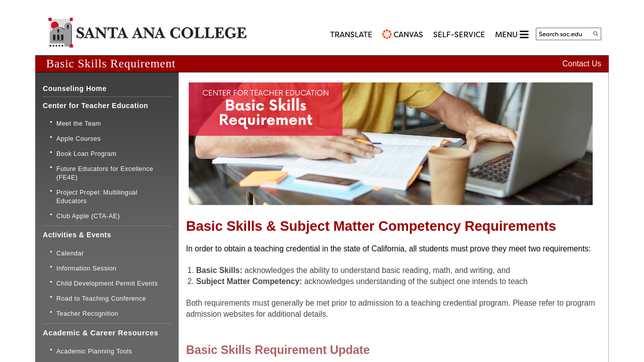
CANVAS (408, 35)
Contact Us (582, 64)
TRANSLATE (351, 35)
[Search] (596, 34)
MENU (512, 34)
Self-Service (459, 35)
